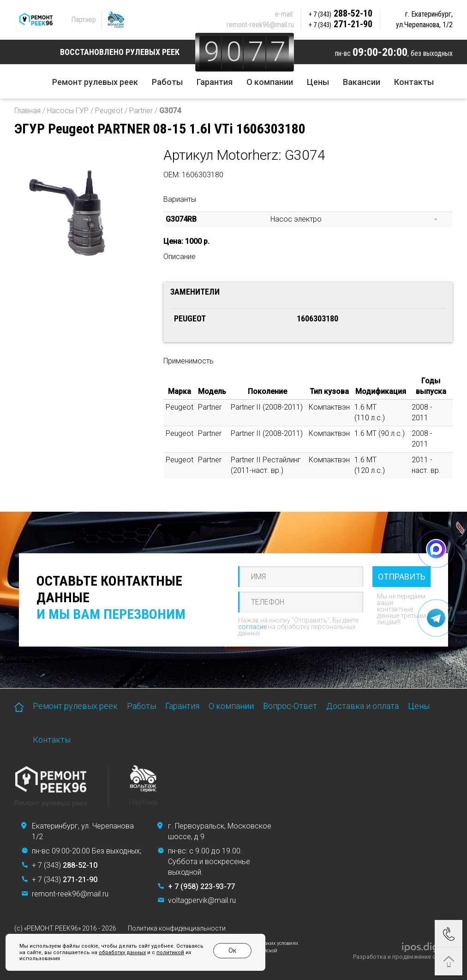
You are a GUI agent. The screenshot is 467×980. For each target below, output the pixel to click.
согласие (252, 627)
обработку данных (115, 953)
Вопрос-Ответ (290, 706)
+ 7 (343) (65, 865)
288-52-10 (341, 13)
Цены (318, 82)
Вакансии (362, 82)
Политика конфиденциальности (177, 928)
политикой (163, 953)
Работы (167, 82)
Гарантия (215, 82)
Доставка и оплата (362, 706)
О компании (270, 82)
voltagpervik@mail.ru (202, 900)
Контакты (414, 82)
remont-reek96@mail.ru (260, 25)
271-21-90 (341, 24)
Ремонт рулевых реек (95, 82)
